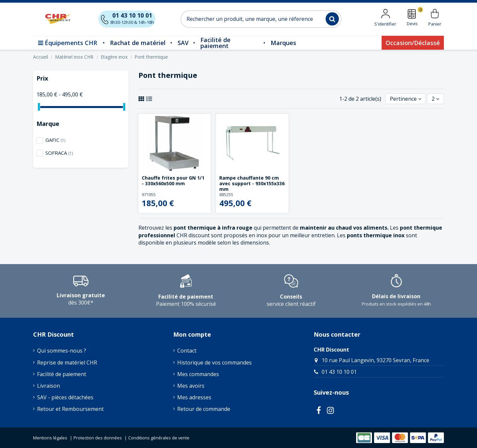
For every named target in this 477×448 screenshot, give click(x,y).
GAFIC (55, 140)
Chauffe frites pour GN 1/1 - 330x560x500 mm (173, 181)
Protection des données (98, 438)
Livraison (49, 386)
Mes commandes (198, 374)
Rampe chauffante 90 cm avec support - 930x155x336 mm (252, 183)
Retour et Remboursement (70, 409)
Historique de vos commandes (214, 363)
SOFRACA (59, 153)
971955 (149, 195)
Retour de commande (204, 409)
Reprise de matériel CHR (67, 363)
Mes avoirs (191, 386)
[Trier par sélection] (406, 99)
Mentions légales (50, 438)
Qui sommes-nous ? (62, 351)
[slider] (39, 107)
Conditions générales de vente (159, 438)
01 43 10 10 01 (339, 372)
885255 (226, 195)
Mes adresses (194, 397)
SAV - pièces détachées (65, 397)
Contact (187, 351)
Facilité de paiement (62, 374)
